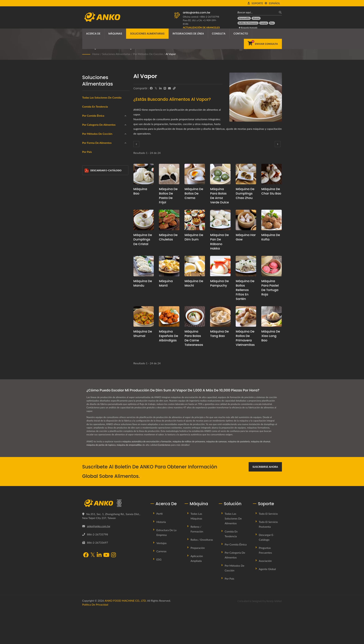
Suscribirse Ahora (265, 501)
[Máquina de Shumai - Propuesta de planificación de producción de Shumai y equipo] (144, 316)
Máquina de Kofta (271, 237)
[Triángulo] (87, 344)
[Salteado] (87, 286)
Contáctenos (167, 479)
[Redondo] (87, 311)
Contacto (241, 34)
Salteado (92, 287)
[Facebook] (151, 88)
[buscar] (279, 12)
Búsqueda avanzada (248, 28)
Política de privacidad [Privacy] (95, 639)
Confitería (93, 229)
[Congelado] (87, 171)
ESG (159, 593)
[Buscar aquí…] (257, 12)
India (90, 131)
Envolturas (93, 180)
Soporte (257, 3)
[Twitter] (156, 88)
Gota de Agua (98, 336)
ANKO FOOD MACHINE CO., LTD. (126, 635)
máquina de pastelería (244, 476)
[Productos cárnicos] (87, 196)
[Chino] (87, 122)
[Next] (278, 144)
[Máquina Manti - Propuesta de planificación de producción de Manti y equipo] (169, 266)
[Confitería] (87, 229)
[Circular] (87, 319)
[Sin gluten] (87, 204)
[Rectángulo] (87, 327)
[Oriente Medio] (87, 139)
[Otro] (87, 368)
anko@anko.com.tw (197, 13)
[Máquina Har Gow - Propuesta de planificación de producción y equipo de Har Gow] (246, 220)
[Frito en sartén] (87, 262)
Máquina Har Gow (246, 237)
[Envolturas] (87, 180)
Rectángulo (96, 328)
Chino (91, 123)
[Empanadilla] (244, 18)
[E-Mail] (169, 88)
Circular (94, 320)
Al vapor (171, 54)
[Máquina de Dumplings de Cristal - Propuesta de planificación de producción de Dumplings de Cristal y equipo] (144, 220)
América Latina (96, 156)
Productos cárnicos (98, 197)
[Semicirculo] (87, 352)
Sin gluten (93, 205)
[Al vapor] (87, 254)
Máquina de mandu (143, 283)
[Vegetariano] (87, 212)
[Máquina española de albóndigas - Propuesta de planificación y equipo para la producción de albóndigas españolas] (169, 316)
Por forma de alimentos (97, 304)
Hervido (92, 270)
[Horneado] (87, 278)
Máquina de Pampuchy (219, 283)
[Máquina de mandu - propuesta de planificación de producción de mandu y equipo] (144, 266)
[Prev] (136, 144)
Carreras (162, 585)
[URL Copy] (174, 88)
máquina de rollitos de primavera (192, 476)
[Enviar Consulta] (263, 44)
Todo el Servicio (268, 548)
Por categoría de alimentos (99, 165)
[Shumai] (256, 18)
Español (274, 3)
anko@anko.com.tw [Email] (99, 560)
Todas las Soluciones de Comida (102, 97)
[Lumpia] (264, 23)
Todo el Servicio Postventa (268, 558)
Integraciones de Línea (188, 34)
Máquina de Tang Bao (219, 334)
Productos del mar (98, 188)
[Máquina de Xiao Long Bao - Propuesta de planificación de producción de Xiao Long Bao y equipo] (272, 316)
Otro (90, 369)
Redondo (95, 312)
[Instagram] (113, 589)
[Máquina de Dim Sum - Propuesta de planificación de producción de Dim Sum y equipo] (195, 220)
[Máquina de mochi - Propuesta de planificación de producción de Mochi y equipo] (195, 266)
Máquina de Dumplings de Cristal (143, 239)
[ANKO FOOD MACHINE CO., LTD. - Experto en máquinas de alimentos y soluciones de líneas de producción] (102, 16)
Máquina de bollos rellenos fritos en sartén (245, 290)
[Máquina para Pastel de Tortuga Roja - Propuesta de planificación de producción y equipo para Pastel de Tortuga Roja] (272, 266)
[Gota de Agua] (87, 335)
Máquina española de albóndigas (168, 336)
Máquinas (115, 34)
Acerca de (93, 34)
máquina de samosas (221, 476)
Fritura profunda (97, 246)
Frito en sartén (96, 262)
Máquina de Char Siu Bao (271, 191)
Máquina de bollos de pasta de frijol (168, 196)
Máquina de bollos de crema (194, 193)
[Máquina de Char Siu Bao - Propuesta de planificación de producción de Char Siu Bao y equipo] (272, 174)
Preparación (198, 582)
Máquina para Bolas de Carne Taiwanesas (194, 338)
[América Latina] (87, 155)
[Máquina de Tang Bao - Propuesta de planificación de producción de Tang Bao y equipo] (220, 316)
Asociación (265, 595)
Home (96, 54)
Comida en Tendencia (95, 106)
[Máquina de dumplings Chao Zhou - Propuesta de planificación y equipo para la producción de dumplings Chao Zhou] (246, 174)
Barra (93, 361)
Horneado (93, 279)
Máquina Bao (140, 191)
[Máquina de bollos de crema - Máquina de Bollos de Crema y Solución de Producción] (195, 174)
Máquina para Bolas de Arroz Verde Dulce (219, 196)
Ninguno (92, 295)
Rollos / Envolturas (202, 574)
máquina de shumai (267, 476)
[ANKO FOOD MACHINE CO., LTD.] (114, 537)
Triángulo (95, 344)
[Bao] (272, 23)
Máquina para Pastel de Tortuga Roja (270, 288)
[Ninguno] (87, 295)
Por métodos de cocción (148, 54)
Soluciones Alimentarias (147, 34)
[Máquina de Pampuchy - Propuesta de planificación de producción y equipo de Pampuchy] (220, 266)
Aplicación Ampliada (197, 592)
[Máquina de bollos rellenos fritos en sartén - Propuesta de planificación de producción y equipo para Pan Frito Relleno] (246, 266)
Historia (161, 556)
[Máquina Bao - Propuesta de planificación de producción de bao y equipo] (144, 174)
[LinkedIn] (160, 88)
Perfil (160, 548)
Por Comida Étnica (93, 116)
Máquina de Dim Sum (194, 237)
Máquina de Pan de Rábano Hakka (219, 242)
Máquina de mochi (194, 283)
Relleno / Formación (197, 563)
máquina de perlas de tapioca (102, 479)
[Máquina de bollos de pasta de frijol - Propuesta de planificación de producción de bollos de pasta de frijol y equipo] (169, 174)
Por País (87, 378)
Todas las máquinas (196, 550)
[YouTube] (106, 589)
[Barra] (87, 360)
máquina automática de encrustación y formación (148, 476)
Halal (90, 221)
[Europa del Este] (87, 147)
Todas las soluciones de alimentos (233, 552)
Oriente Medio (96, 139)
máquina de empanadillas (131, 479)
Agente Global (267, 603)
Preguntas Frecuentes (265, 584)
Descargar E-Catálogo (103, 397)
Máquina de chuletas (168, 237)
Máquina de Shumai (143, 334)
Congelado (93, 172)
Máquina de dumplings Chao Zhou (245, 193)
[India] (87, 131)
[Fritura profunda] (87, 245)
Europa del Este (96, 147)
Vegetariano (94, 213)
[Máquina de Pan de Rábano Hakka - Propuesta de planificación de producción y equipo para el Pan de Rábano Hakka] (220, 220)
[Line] (165, 88)
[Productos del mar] (87, 188)
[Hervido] (87, 270)
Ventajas (162, 577)
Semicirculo (96, 353)
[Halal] (87, 221)
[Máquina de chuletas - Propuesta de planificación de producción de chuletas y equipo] (169, 220)
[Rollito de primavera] (248, 23)
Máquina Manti (166, 283)
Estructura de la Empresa (166, 566)
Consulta (219, 34)
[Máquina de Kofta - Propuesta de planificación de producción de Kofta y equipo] (272, 220)
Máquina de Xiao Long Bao (271, 336)
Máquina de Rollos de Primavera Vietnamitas (245, 338)
